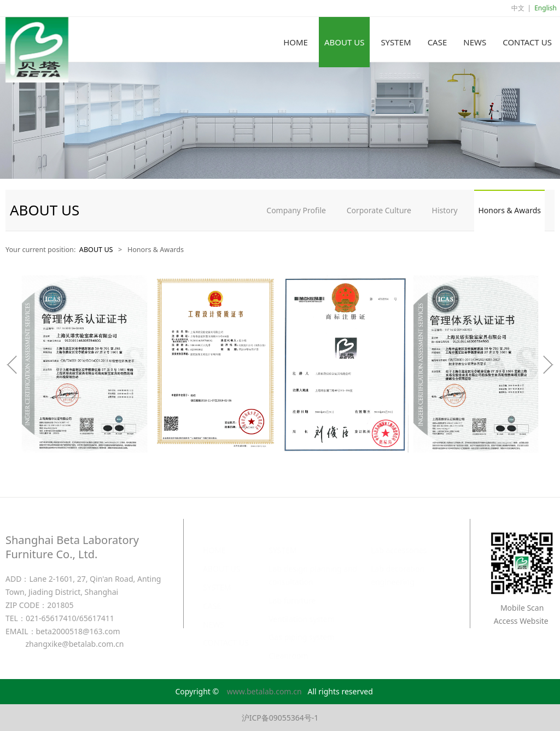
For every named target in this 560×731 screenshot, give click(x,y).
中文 (518, 8)
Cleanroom (288, 645)
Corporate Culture (379, 210)
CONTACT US (527, 42)
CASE (437, 42)
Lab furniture (292, 590)
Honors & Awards (509, 210)
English (546, 8)
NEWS (475, 42)
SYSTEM (396, 42)
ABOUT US (344, 42)
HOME (296, 42)
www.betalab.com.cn (264, 691)
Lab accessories (399, 539)
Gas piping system (301, 626)
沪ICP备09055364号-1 (280, 718)
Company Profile (296, 210)
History (445, 210)
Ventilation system (302, 608)
